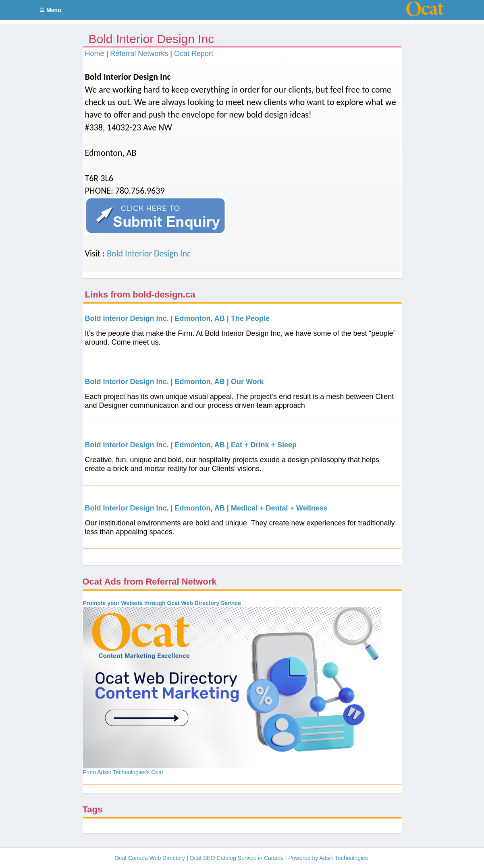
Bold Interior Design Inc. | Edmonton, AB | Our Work (174, 382)
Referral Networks (139, 54)
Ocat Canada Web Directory (150, 858)
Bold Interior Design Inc (149, 253)
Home (95, 54)
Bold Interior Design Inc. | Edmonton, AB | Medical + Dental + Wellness (206, 508)
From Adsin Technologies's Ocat (123, 772)
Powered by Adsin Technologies (328, 858)
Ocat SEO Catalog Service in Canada (237, 858)
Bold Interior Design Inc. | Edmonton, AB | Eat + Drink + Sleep (191, 445)
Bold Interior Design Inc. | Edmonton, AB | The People (177, 318)
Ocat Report (194, 54)
